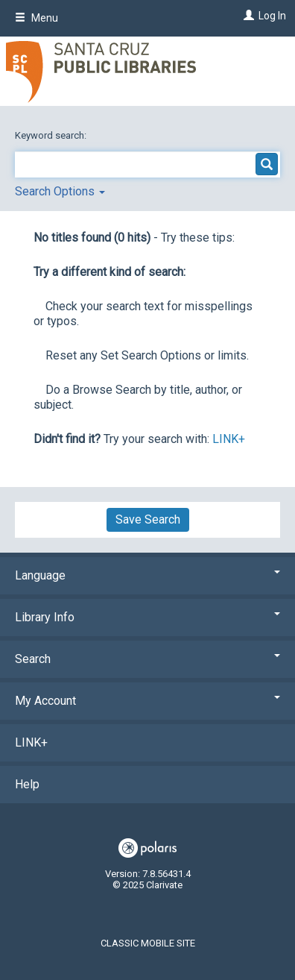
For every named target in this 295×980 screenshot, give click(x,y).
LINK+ (229, 439)
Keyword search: (52, 135)
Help (27, 784)
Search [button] (147, 659)
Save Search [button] (148, 519)
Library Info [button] (147, 617)
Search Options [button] (60, 191)
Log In (272, 16)
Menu (37, 18)
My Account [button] (147, 701)
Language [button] (147, 575)
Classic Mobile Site (148, 943)
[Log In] (247, 16)
